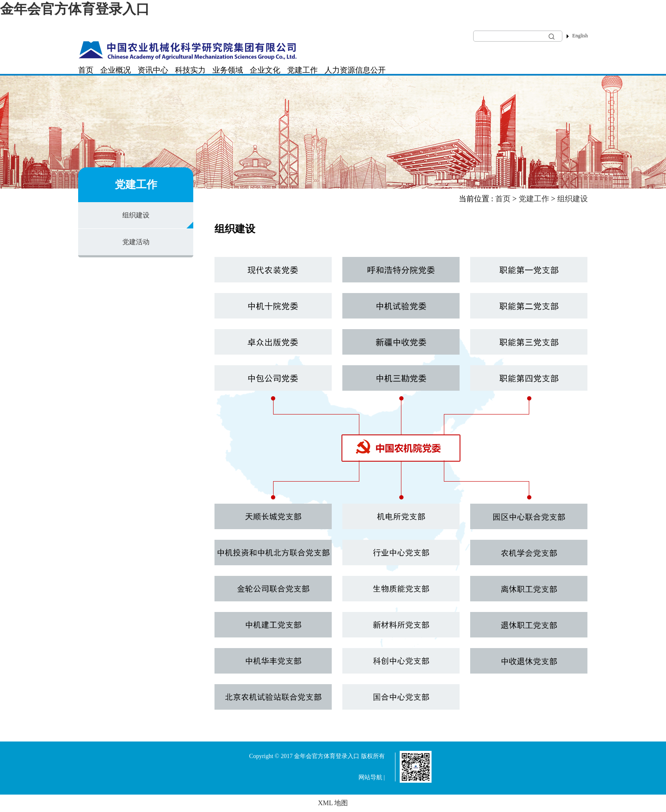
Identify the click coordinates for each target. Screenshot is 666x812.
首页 (86, 70)
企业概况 (116, 70)
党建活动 (136, 242)
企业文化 (265, 70)
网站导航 (370, 777)
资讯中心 (153, 70)
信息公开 (370, 70)
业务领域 (228, 70)
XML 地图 (333, 803)
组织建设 (136, 215)
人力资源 (340, 70)
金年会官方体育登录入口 (75, 9)
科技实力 (190, 70)
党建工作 (302, 70)
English (580, 36)
